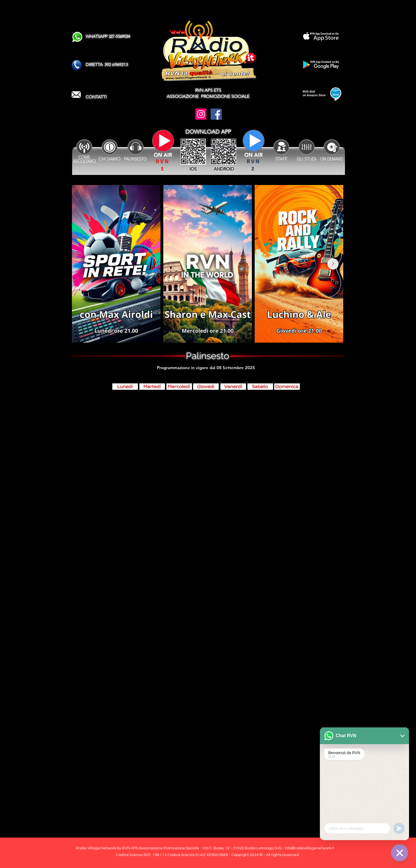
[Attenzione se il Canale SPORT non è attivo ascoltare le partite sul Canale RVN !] (254, 145)
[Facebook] (216, 114)
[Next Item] (333, 264)
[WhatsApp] (400, 853)
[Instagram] (201, 114)
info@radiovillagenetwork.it (309, 848)
